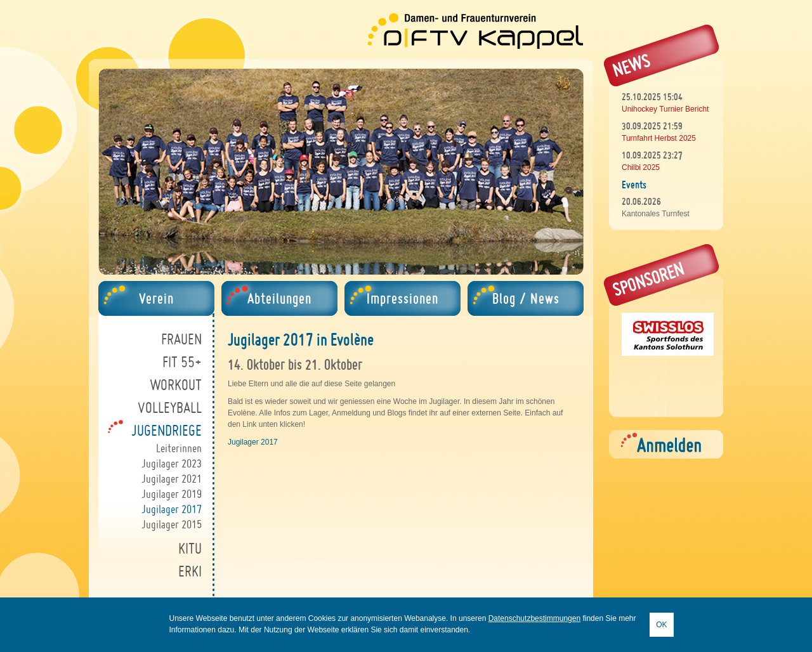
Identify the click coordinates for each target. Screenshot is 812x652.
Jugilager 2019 (172, 494)
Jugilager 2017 (172, 509)
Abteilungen (279, 298)
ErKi (190, 571)
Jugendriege (167, 430)
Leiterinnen (179, 448)
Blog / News (526, 298)
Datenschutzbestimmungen (534, 618)
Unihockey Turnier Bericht (665, 109)
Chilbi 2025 (641, 167)
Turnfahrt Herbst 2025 (659, 138)
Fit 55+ (182, 362)
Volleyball (170, 407)
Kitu (190, 548)
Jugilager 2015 (172, 524)
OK (661, 625)
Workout (176, 385)
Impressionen (403, 298)
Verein (156, 298)
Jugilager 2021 (172, 479)
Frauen (181, 339)
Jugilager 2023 (172, 463)
